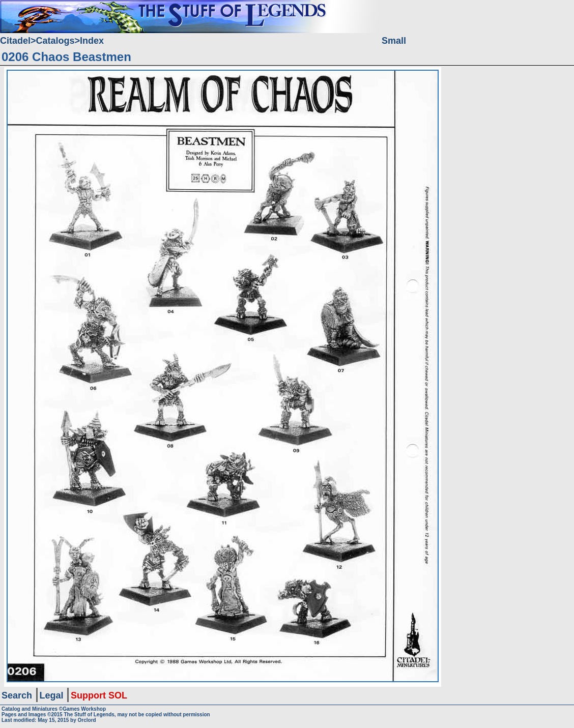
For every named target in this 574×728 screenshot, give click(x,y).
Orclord (87, 720)
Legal (52, 695)
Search (17, 695)
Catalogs (55, 41)
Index (92, 41)
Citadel (15, 41)
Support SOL (99, 695)
